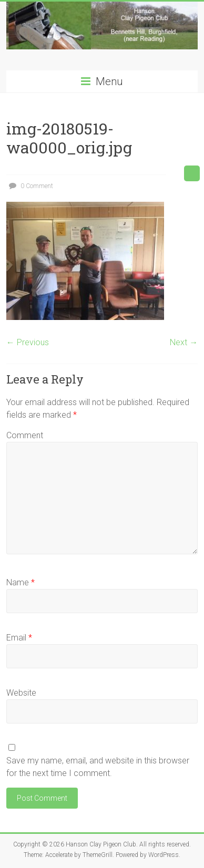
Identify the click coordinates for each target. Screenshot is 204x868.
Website (21, 693)
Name (21, 582)
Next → (184, 342)
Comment (25, 435)
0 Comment (30, 186)
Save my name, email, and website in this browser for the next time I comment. (98, 767)
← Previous (28, 342)
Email (19, 638)
